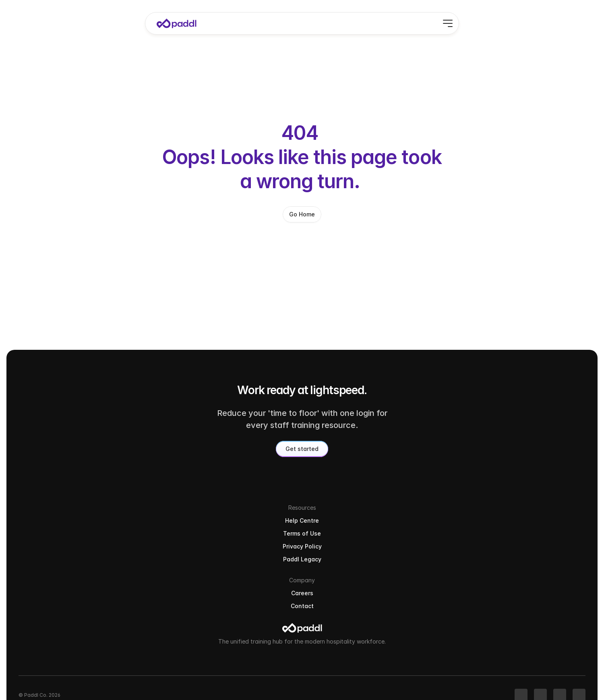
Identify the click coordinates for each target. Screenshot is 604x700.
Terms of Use (475, 583)
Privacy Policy (476, 595)
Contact (539, 583)
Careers (539, 570)
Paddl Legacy (475, 608)
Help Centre (473, 570)
